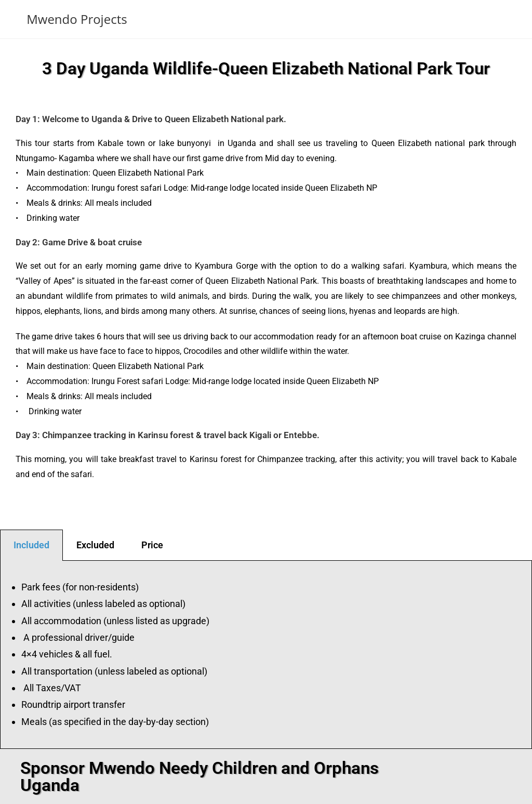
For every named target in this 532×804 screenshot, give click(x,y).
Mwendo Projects (77, 19)
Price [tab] (152, 545)
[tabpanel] (266, 655)
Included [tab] (31, 545)
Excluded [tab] (95, 545)
